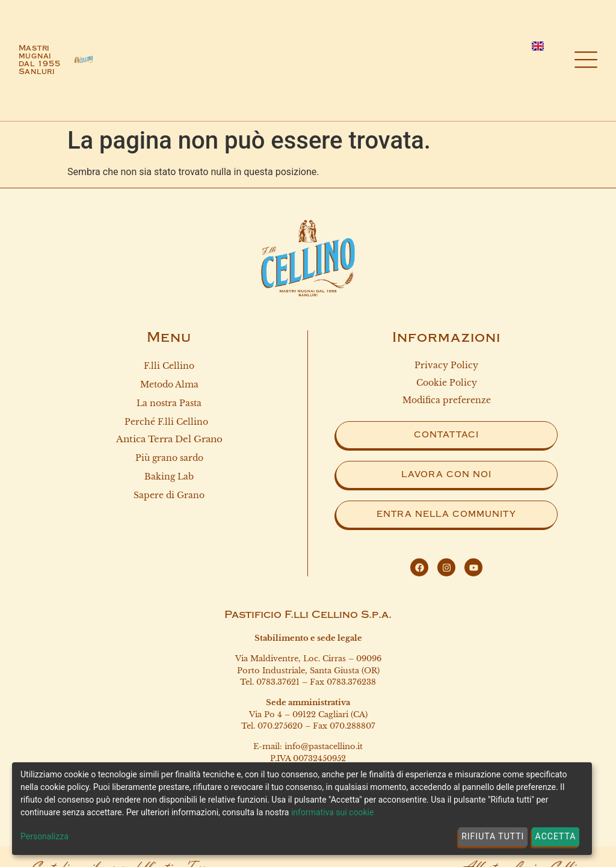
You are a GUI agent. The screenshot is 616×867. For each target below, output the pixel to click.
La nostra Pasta (169, 403)
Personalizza (45, 836)
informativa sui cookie (332, 812)
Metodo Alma (169, 384)
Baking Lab (169, 477)
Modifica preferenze (447, 400)
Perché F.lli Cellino (169, 422)
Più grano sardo (169, 458)
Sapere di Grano (169, 496)
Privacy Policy (446, 365)
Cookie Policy (447, 383)
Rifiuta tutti (493, 836)
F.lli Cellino (169, 366)
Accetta (556, 836)
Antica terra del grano (169, 439)
